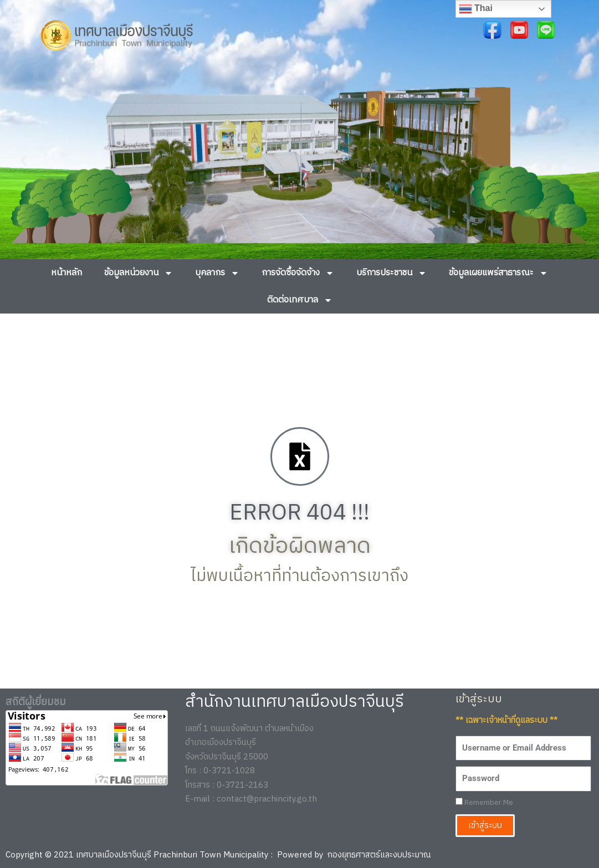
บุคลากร (217, 273)
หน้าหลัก (66, 273)
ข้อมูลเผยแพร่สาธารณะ (498, 273)
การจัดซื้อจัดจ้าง (298, 273)
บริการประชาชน (391, 273)
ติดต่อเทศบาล (300, 300)
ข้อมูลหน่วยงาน (139, 273)
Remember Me (484, 803)
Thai (476, 9)
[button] (24, 160)
